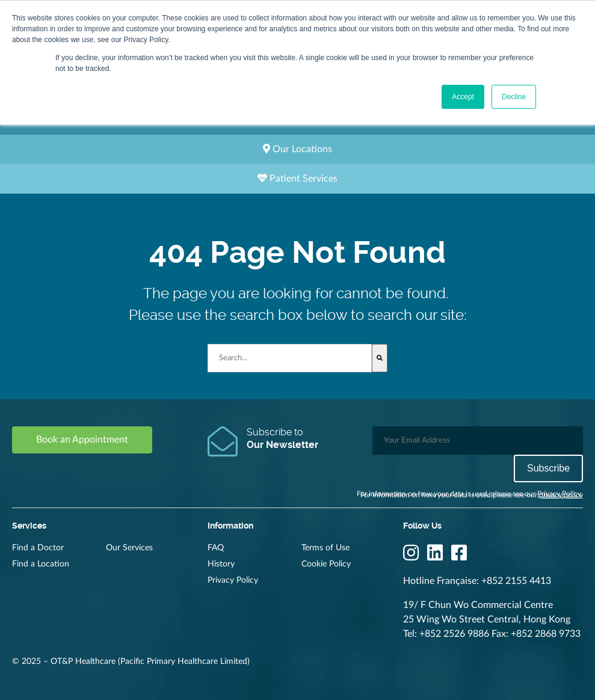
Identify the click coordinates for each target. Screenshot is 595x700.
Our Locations (297, 149)
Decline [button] (514, 97)
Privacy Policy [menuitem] (233, 580)
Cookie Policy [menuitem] (326, 564)
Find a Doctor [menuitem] (38, 548)
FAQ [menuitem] (216, 548)
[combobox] (290, 358)
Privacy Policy (559, 494)
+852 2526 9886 (454, 634)
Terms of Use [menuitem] (325, 548)
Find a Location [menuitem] (41, 564)
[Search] (380, 358)
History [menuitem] (221, 564)
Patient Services (297, 178)
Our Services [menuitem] (129, 548)
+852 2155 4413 (516, 581)
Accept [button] (463, 97)
